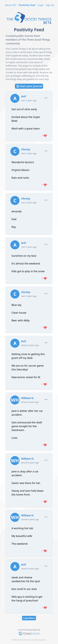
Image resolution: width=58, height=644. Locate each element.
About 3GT (11, 5)
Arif (24, 96)
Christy (26, 149)
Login (41, 5)
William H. (28, 398)
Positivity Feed (27, 5)
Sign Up (50, 5)
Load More (29, 618)
